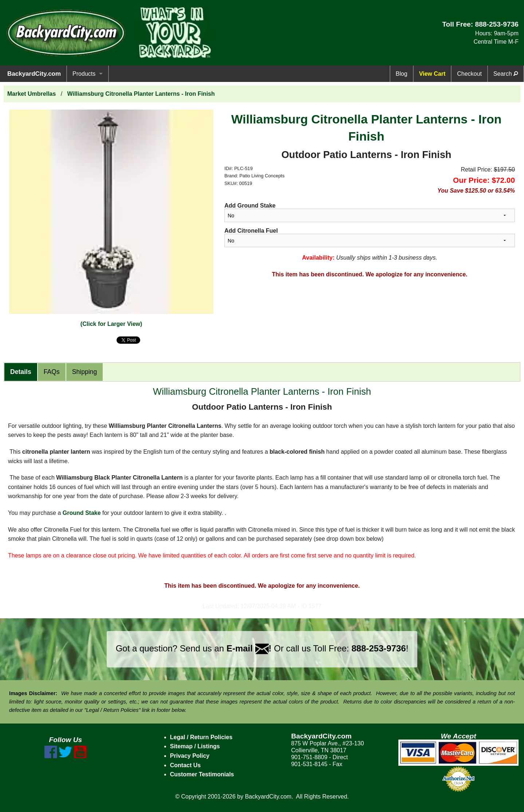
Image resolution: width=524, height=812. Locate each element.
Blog (402, 74)
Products (84, 74)
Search (506, 74)
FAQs (52, 372)
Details (21, 372)
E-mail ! (249, 648)
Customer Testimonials (202, 774)
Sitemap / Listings (195, 746)
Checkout (469, 74)
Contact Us (185, 765)
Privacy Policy (190, 756)
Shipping (84, 372)
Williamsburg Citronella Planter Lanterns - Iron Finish (141, 94)
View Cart (432, 74)
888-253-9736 (497, 24)
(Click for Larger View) (111, 324)
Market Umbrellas (31, 94)
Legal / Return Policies (201, 737)
